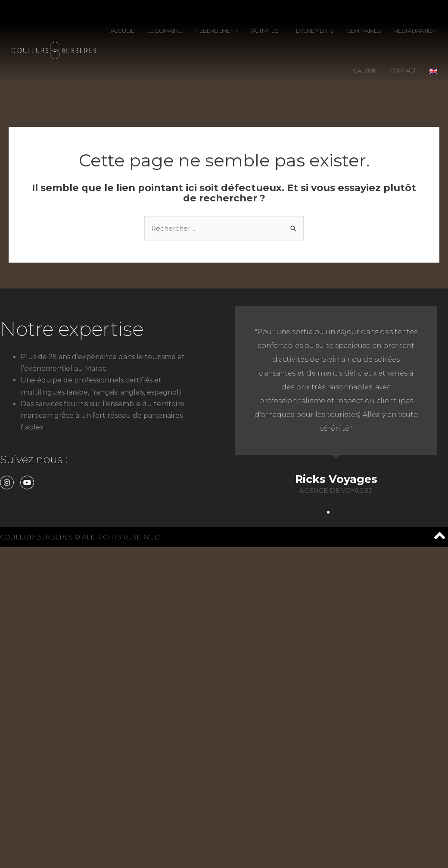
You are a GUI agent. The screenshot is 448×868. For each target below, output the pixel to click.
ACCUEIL (122, 31)
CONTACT (403, 70)
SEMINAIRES (364, 31)
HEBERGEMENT (216, 31)
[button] (328, 512)
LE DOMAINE (165, 31)
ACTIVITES (267, 31)
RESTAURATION (415, 31)
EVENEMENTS (315, 31)
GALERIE (365, 70)
